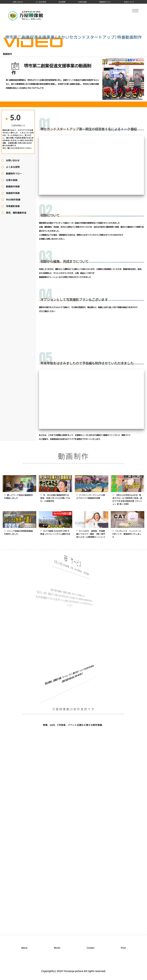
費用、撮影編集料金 (15, 213)
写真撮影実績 (12, 206)
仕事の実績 (82, 2)
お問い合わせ (18, 2)
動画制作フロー (105, 2)
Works (57, 948)
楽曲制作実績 (12, 193)
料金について (129, 2)
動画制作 (8, 54)
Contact (90, 948)
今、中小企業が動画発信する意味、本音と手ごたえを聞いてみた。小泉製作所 (55, 498)
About (24, 948)
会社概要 (62, 2)
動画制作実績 (12, 186)
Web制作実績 (12, 200)
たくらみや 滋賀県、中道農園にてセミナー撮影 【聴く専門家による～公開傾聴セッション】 (91, 534)
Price (123, 948)
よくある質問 (41, 2)
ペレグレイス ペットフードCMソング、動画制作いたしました (127, 534)
